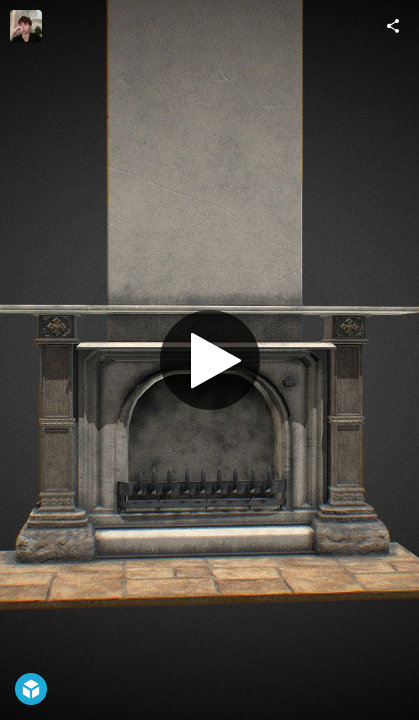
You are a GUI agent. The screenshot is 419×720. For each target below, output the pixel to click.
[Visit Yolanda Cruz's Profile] (26, 26)
